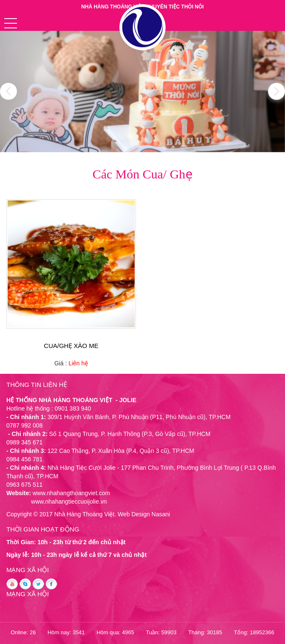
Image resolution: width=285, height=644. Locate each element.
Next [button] (277, 91)
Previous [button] (8, 91)
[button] (11, 23)
